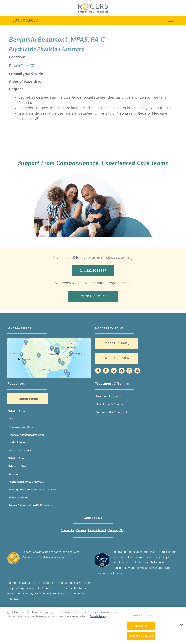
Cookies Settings (141, 617)
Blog (122, 530)
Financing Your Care (21, 427)
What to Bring (17, 458)
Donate (113, 530)
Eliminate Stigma (19, 497)
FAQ (11, 419)
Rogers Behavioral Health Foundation (31, 505)
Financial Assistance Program (26, 435)
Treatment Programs (108, 396)
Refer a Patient (97, 530)
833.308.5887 (25, 20)
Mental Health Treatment (111, 404)
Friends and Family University (26, 482)
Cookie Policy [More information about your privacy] (98, 618)
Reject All (141, 627)
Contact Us (68, 530)
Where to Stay (17, 466)
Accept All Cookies (141, 637)
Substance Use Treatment (111, 412)
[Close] (182, 627)
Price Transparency (20, 450)
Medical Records (19, 443)
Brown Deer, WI (22, 66)
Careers (81, 530)
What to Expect (18, 411)
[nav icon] (170, 20)
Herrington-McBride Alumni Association (33, 490)
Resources (15, 474)
